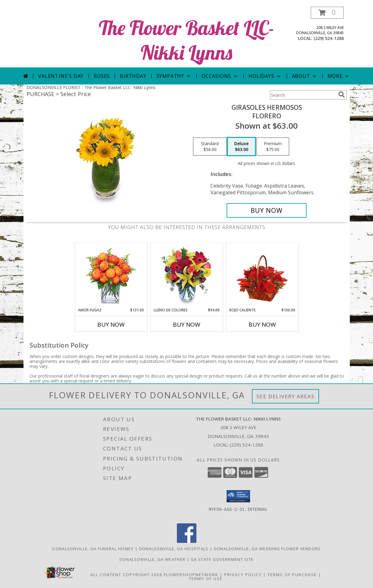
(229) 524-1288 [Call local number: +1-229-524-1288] (329, 38)
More (339, 76)
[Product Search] (303, 95)
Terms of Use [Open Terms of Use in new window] (206, 579)
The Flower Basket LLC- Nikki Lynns (187, 40)
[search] (342, 95)
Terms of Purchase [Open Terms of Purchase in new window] (292, 575)
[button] (327, 13)
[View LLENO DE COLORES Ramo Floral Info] (186, 275)
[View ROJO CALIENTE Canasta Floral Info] (262, 275)
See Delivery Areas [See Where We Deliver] (286, 396)
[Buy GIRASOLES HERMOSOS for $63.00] (267, 210)
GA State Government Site (222, 559)
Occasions (220, 76)
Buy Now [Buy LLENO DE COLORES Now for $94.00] (187, 324)
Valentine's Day (61, 76)
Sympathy (174, 76)
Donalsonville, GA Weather (153, 559)
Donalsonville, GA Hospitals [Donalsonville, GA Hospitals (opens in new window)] (174, 549)
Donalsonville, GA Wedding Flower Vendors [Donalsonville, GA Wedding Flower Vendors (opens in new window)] (267, 549)
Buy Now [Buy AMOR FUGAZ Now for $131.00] (111, 324)
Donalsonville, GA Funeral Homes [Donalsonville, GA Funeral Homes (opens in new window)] (93, 549)
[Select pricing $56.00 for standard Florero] (210, 147)
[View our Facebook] (187, 541)
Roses (102, 76)
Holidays (265, 76)
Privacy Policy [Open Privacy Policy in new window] (243, 575)
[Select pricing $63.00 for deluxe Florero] (241, 147)
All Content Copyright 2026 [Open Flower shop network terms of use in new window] (126, 575)
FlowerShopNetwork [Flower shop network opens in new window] (191, 575)
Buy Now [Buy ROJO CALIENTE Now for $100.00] (262, 324)
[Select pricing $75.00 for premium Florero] (273, 147)
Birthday (133, 76)
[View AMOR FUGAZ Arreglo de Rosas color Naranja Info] (111, 275)
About (305, 76)
